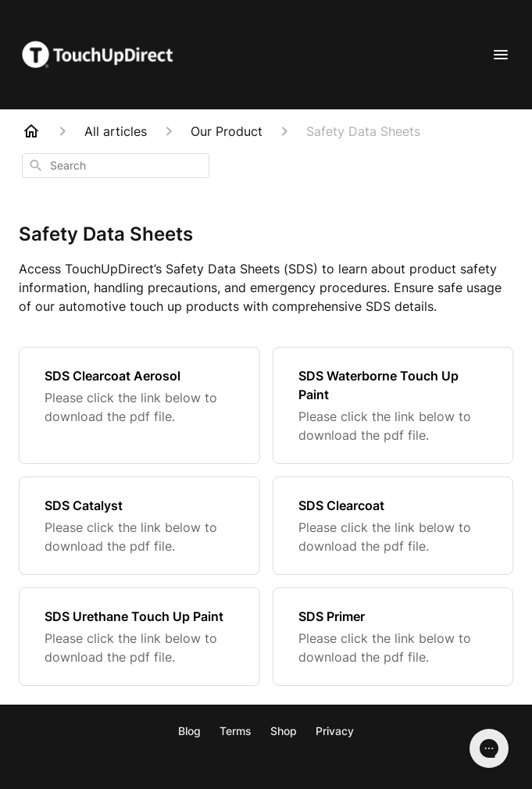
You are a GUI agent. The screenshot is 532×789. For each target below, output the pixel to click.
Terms (236, 731)
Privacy (335, 731)
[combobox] (116, 166)
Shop (284, 731)
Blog (189, 731)
